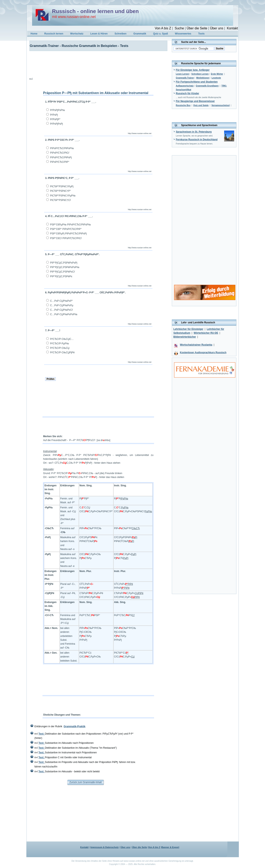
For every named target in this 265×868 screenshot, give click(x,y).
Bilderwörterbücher (185, 337)
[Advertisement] (96, 63)
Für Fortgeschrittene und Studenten (197, 82)
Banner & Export (170, 847)
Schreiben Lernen (200, 74)
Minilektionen (203, 78)
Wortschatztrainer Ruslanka (196, 345)
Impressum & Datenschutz (104, 847)
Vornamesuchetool (221, 105)
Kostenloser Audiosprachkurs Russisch (203, 353)
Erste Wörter (217, 74)
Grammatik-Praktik (74, 726)
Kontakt (232, 28)
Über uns (217, 28)
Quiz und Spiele (201, 105)
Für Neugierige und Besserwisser (195, 101)
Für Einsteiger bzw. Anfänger (193, 70)
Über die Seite (197, 28)
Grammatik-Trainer (185, 78)
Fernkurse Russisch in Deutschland (197, 140)
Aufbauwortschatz (185, 86)
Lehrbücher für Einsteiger (188, 329)
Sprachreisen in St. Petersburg (194, 132)
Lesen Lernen (183, 74)
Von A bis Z (163, 28)
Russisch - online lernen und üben (96, 11)
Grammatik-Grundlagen (207, 86)
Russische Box (183, 105)
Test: (42, 734)
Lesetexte (216, 78)
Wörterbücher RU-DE (206, 333)
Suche (179, 28)
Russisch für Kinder (188, 93)
